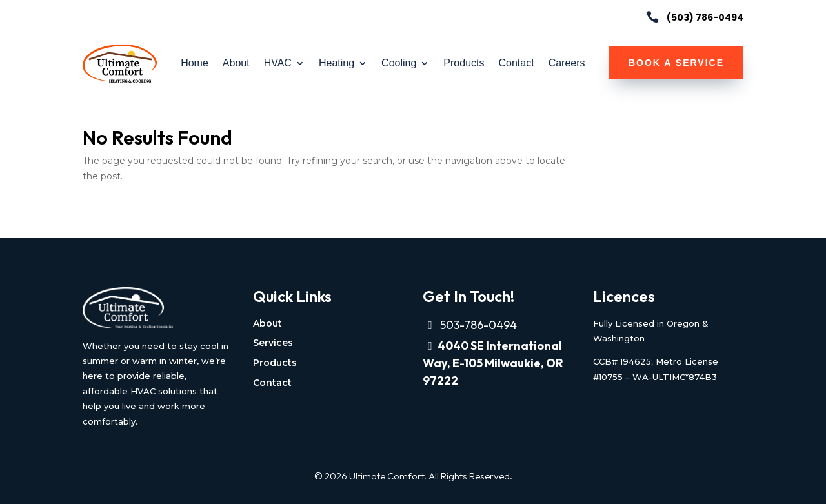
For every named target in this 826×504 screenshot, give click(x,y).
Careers (567, 64)
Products (464, 64)
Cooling (399, 64)
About (236, 64)
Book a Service (676, 63)
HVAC (278, 64)
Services (273, 343)
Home (195, 64)
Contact (516, 64)
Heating (337, 64)
